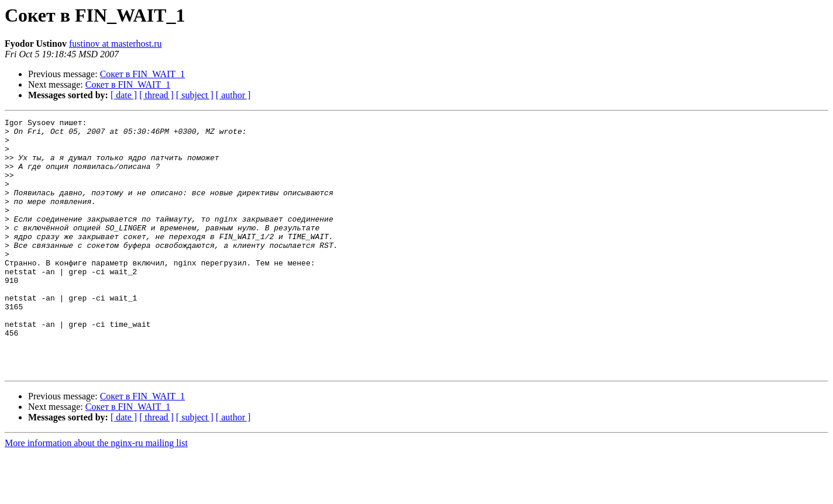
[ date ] (124, 95)
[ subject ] (195, 95)
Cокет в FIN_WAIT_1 (142, 74)
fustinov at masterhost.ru (116, 44)
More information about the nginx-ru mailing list (96, 494)
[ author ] (233, 95)
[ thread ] (156, 95)
